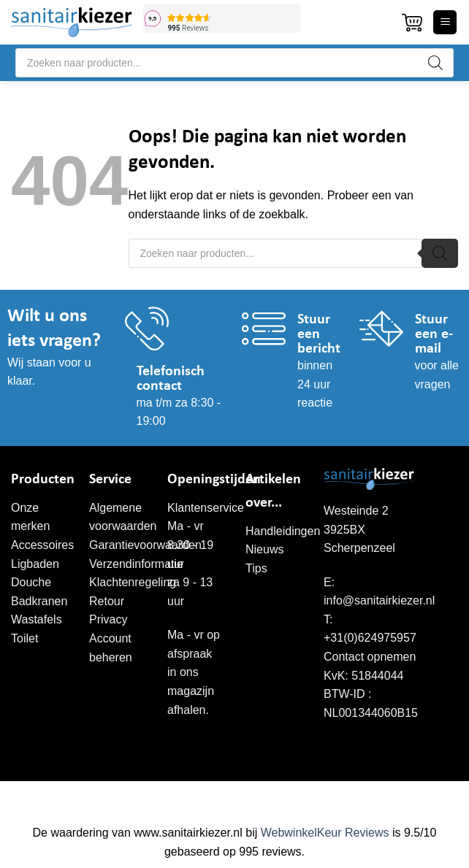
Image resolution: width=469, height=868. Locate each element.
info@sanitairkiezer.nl (379, 600)
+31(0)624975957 (370, 638)
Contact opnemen (370, 657)
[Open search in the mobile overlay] (234, 63)
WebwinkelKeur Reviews (325, 833)
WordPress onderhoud (321, 796)
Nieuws (264, 549)
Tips (256, 568)
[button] (412, 23)
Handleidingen (283, 531)
